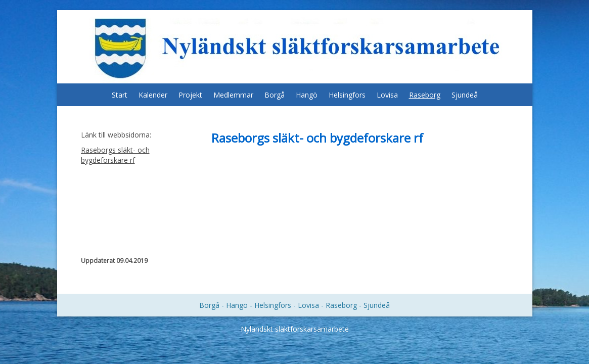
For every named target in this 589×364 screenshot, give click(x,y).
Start (120, 95)
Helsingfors (347, 95)
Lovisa (387, 95)
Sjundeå (465, 95)
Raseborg (425, 95)
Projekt (190, 95)
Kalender (153, 95)
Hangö (307, 95)
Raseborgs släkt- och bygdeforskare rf (115, 155)
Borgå (275, 95)
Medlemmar (233, 95)
